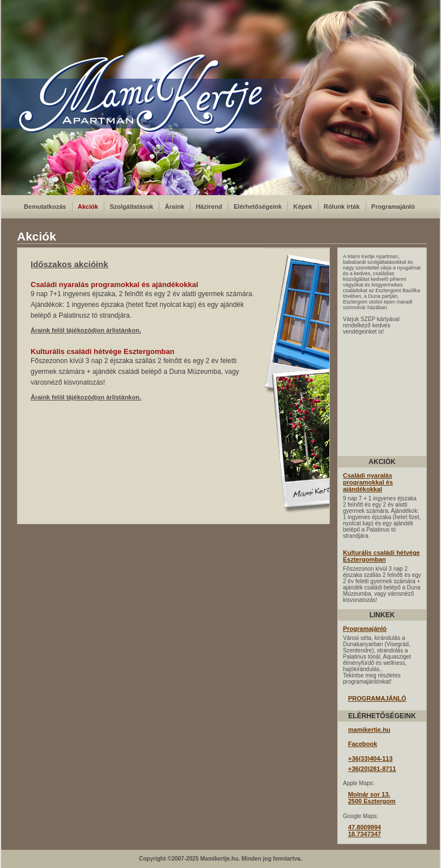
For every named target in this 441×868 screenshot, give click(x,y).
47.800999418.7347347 (364, 831)
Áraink (175, 207)
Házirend (209, 207)
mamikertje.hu (369, 730)
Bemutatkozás (45, 207)
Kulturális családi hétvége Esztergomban (381, 556)
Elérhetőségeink (258, 207)
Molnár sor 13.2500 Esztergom (372, 798)
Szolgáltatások (131, 207)
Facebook (362, 744)
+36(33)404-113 (370, 759)
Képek (303, 207)
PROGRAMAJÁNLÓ (377, 698)
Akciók (88, 207)
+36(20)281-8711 (372, 769)
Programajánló (393, 207)
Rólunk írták (342, 207)
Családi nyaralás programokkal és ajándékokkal (368, 482)
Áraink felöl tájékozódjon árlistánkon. (86, 330)
